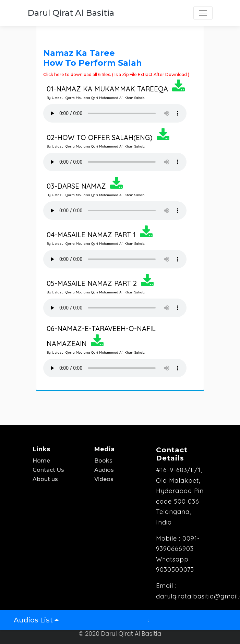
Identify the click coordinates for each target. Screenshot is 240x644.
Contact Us (48, 470)
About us (45, 479)
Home (41, 461)
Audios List (33, 620)
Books (103, 461)
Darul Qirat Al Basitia (71, 13)
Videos (104, 479)
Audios (104, 470)
